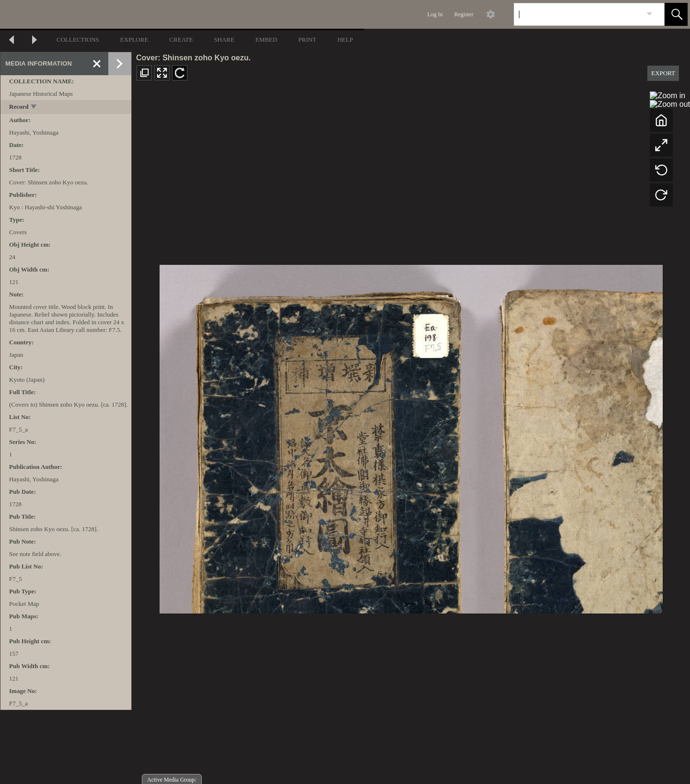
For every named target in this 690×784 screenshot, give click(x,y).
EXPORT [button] (663, 73)
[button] (676, 14)
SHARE (224, 40)
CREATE (181, 40)
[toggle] (34, 108)
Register (464, 14)
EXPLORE (134, 40)
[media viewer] (411, 437)
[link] (650, 14)
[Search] (578, 14)
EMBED (266, 40)
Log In (435, 14)
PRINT (308, 40)
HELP (345, 40)
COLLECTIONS (78, 40)
